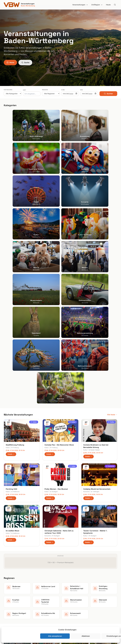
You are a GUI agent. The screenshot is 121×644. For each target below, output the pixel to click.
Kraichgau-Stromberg (71, 593)
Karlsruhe (7, 593)
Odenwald (66, 606)
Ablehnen (86, 636)
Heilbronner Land (69, 586)
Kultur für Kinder (39, 606)
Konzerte (110, 269)
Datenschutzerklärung (100, 593)
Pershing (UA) (11, 292)
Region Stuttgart (69, 609)
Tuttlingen (95, 294)
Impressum (96, 589)
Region (45, 90)
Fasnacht (37, 593)
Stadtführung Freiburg (15, 247)
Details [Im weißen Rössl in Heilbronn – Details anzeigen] (11, 342)
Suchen (108, 94)
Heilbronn (15, 294)
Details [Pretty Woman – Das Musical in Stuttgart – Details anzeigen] (50, 301)
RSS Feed (95, 596)
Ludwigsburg (9, 599)
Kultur (34, 224)
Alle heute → (112, 217)
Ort (25, 90)
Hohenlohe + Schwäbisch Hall (74, 589)
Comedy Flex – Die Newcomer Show (59, 247)
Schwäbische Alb (69, 613)
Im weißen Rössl (12, 333)
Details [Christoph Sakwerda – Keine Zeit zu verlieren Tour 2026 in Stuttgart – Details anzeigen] (50, 345)
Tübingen (7, 603)
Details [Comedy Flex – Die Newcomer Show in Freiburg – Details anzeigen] (50, 257)
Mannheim (8, 596)
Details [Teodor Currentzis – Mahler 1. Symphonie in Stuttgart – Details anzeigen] (89, 345)
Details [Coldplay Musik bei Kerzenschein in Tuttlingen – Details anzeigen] (89, 301)
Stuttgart (54, 294)
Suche (25, 62)
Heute (108, 5)
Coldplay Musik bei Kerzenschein (97, 292)
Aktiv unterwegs (39, 583)
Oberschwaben (68, 603)
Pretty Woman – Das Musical (56, 292)
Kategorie (8, 90)
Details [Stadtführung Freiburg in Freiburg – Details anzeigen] (11, 257)
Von (63, 90)
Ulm (5, 606)
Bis (82, 90)
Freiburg (15, 250)
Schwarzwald (68, 616)
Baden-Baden (94, 252)
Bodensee (66, 583)
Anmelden (80, 525)
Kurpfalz (66, 596)
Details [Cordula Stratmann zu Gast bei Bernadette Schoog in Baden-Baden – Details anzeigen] (89, 259)
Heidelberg (8, 589)
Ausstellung (38, 586)
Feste (35, 596)
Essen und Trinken (40, 589)
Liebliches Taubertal (70, 599)
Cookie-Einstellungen (100, 599)
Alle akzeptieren (55, 636)
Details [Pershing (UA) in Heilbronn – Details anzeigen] (11, 301)
